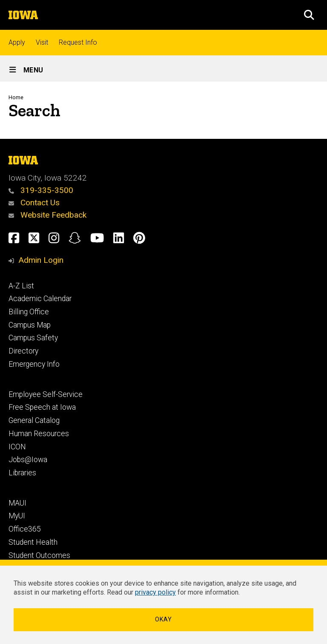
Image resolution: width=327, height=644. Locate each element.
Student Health (33, 542)
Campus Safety (33, 338)
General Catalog (34, 420)
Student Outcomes (39, 555)
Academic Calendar (40, 299)
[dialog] (163, 602)
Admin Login (41, 260)
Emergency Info (34, 364)
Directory (23, 351)
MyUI (17, 516)
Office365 (25, 529)
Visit (42, 42)
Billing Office (29, 312)
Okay (163, 620)
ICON (17, 447)
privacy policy (155, 592)
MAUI (17, 503)
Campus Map (30, 325)
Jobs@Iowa (28, 460)
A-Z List (21, 286)
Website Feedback (47, 215)
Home (16, 97)
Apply (17, 42)
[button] (309, 15)
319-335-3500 (41, 190)
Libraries (22, 473)
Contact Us (34, 203)
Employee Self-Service (46, 394)
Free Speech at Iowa (42, 407)
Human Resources (39, 434)
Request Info (78, 42)
